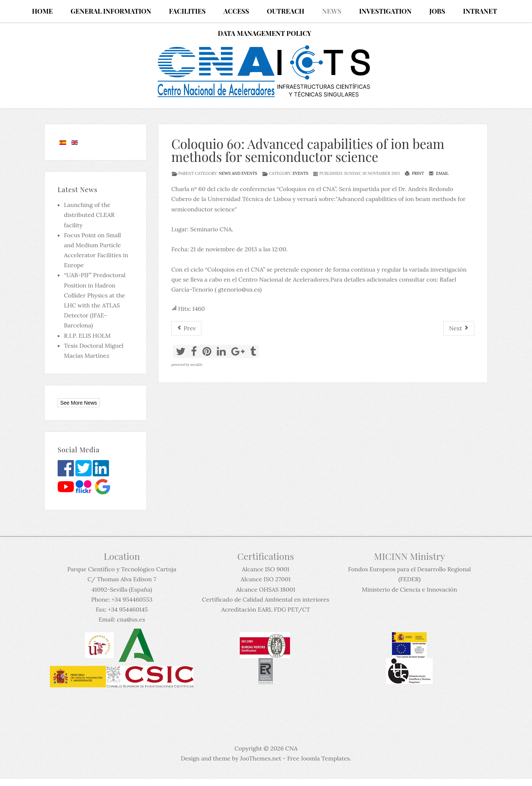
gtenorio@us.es (239, 289)
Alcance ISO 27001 (265, 579)
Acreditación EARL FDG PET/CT (266, 609)
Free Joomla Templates (318, 758)
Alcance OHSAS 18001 (266, 589)
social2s (196, 365)
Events (301, 173)
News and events (238, 173)
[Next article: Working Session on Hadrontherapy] (459, 328)
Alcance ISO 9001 (266, 569)
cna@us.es (131, 619)
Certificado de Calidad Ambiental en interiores (266, 599)
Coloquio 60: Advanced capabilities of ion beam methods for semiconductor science (308, 150)
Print (414, 173)
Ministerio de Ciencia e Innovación (409, 589)
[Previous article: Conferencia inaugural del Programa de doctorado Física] (186, 328)
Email (439, 173)
